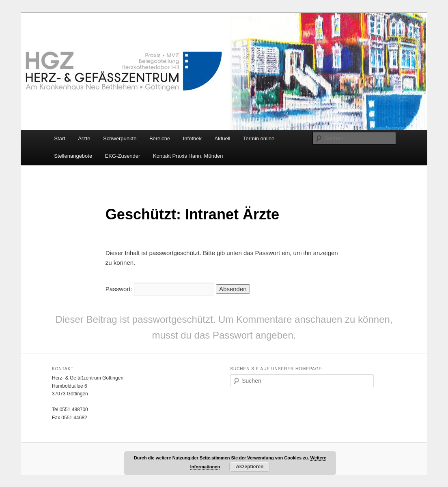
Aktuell (222, 138)
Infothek (192, 138)
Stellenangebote (73, 156)
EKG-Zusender (123, 156)
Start (59, 138)
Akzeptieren (250, 467)
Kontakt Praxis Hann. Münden (188, 156)
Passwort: (160, 289)
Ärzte (84, 138)
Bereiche (160, 138)
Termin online (259, 138)
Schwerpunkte (120, 138)
